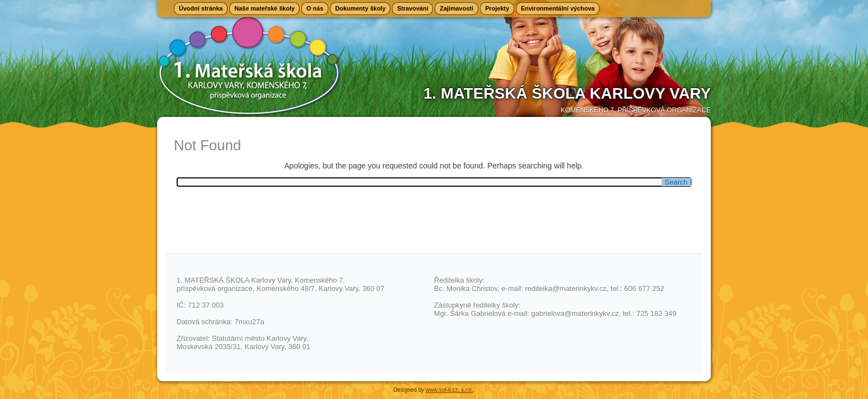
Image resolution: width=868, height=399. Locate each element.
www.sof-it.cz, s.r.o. (449, 390)
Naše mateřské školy (264, 8)
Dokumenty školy (360, 8)
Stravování (412, 8)
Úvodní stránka (201, 8)
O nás (315, 8)
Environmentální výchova (558, 8)
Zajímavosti (456, 8)
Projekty (497, 8)
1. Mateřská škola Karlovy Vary (567, 93)
